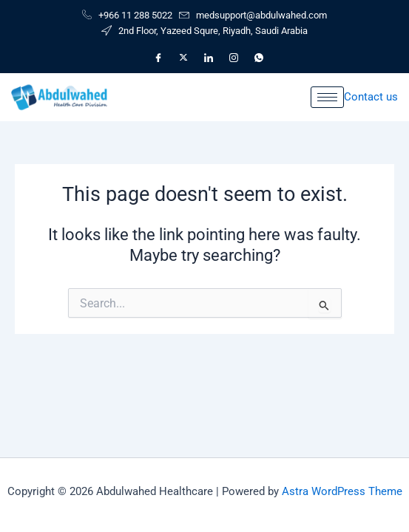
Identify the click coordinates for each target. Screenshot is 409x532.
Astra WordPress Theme (342, 491)
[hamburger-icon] (327, 97)
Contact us (371, 97)
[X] (183, 58)
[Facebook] (158, 58)
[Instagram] (234, 58)
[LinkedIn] (209, 58)
